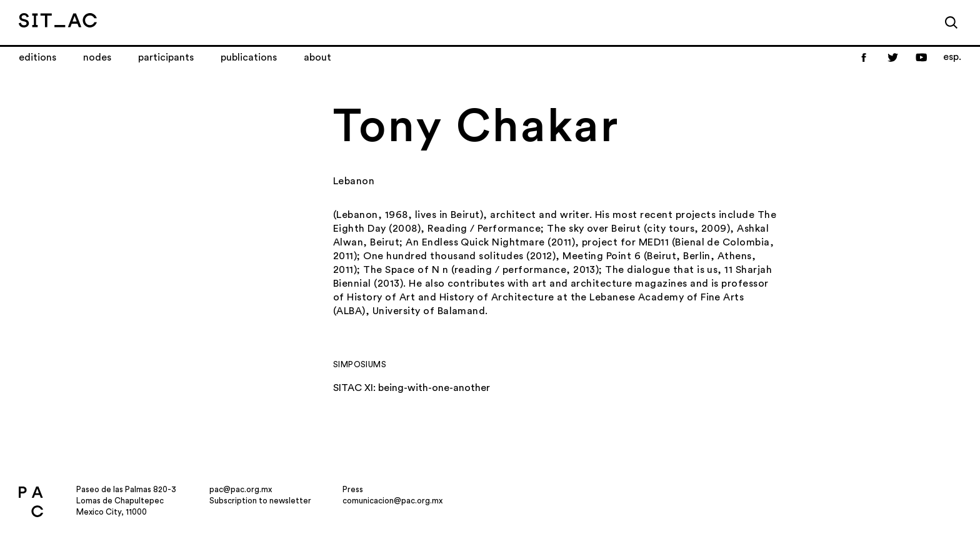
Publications (249, 57)
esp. (952, 57)
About (317, 57)
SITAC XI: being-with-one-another (412, 388)
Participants (166, 57)
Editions (37, 57)
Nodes (97, 57)
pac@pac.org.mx (241, 489)
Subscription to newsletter (260, 501)
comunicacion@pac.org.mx (392, 501)
